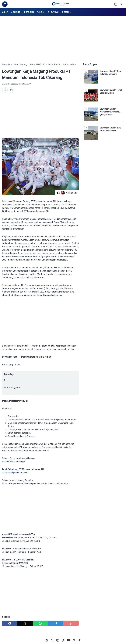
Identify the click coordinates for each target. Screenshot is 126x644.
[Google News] (74, 640)
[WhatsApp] (40, 623)
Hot (5, 12)
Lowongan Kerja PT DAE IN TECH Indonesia (110, 129)
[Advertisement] (63, 39)
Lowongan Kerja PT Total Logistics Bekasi (111, 91)
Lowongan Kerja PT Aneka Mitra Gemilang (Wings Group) (110, 111)
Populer (16, 12)
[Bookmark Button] (116, 4)
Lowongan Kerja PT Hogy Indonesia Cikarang (111, 73)
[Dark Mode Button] (121, 4)
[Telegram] (56, 623)
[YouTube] (68, 640)
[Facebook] (10, 623)
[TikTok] (63, 640)
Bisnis (41, 12)
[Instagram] (58, 640)
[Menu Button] (5, 4)
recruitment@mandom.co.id (15, 473)
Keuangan (53, 12)
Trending (29, 12)
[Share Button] (11, 90)
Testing (66, 12)
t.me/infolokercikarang (13, 462)
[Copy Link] (71, 623)
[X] (25, 623)
